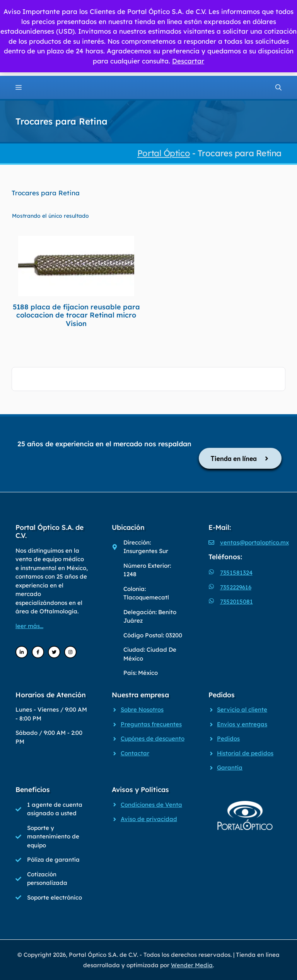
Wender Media (192, 965)
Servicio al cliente (242, 709)
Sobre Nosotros (142, 709)
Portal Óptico (164, 153)
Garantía (230, 767)
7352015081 (236, 602)
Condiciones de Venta (151, 805)
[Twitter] (54, 652)
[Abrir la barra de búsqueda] (278, 87)
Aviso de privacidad (149, 819)
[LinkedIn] (22, 652)
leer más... (29, 626)
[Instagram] (70, 652)
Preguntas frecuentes (151, 724)
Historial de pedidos (245, 753)
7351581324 (236, 573)
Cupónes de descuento (153, 738)
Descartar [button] (188, 61)
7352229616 (236, 587)
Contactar (135, 753)
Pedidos (228, 738)
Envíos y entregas (242, 724)
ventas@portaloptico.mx (254, 542)
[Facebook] (38, 652)
